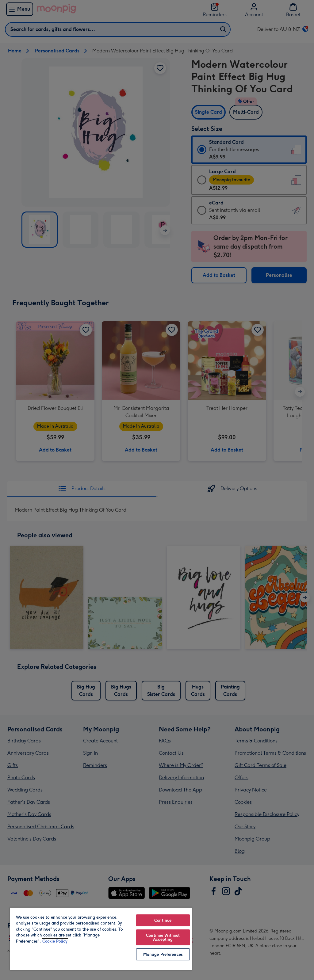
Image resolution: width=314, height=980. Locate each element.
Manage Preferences (163, 954)
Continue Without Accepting (163, 937)
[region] (101, 939)
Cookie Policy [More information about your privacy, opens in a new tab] (55, 941)
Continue (163, 920)
